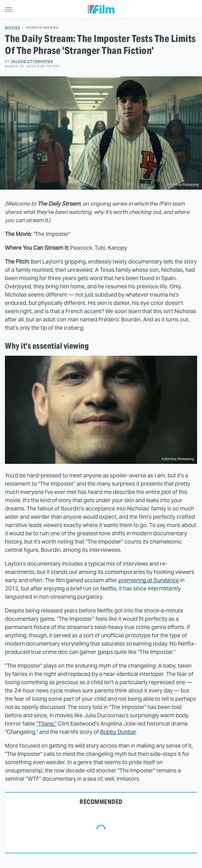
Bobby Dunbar (118, 732)
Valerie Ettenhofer (32, 61)
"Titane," (46, 724)
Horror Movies (42, 28)
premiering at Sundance (149, 580)
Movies (13, 28)
